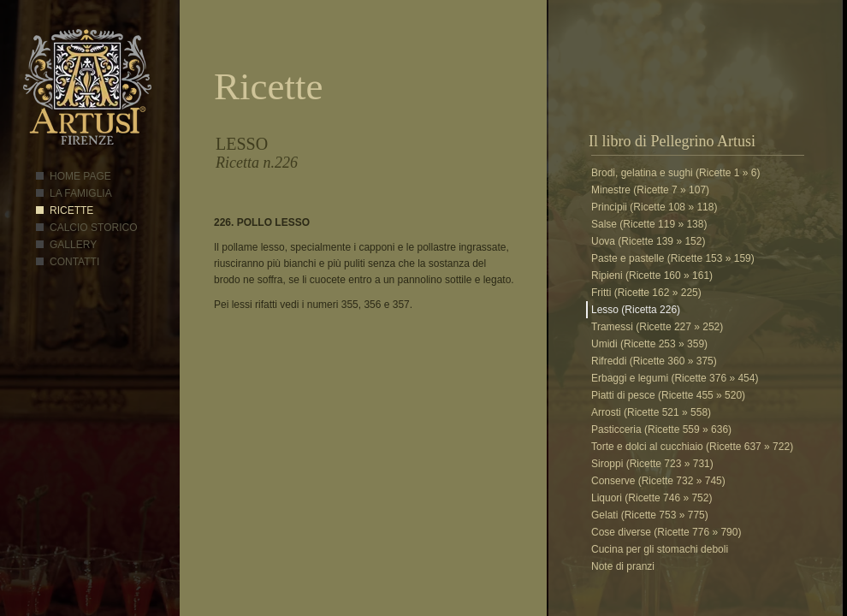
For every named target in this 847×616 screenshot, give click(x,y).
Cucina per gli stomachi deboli (660, 549)
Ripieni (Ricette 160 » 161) (652, 275)
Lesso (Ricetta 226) (636, 310)
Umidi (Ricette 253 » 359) (649, 344)
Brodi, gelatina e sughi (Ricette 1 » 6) (675, 173)
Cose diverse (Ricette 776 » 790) (666, 532)
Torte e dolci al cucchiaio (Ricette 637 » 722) (692, 447)
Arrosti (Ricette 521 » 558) (651, 412)
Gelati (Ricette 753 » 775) (650, 515)
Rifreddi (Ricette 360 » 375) (654, 361)
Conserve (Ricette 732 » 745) (658, 481)
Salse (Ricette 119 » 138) (649, 224)
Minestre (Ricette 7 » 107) (650, 190)
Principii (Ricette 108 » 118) (654, 207)
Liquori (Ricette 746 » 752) (652, 498)
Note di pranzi (623, 566)
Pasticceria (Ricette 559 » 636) (661, 429)
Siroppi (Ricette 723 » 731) (652, 464)
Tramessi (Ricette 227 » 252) (657, 327)
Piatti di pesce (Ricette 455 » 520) (668, 395)
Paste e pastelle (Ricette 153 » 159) (673, 258)
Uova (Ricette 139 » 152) (648, 241)
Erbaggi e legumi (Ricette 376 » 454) (675, 378)
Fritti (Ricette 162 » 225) (646, 293)
